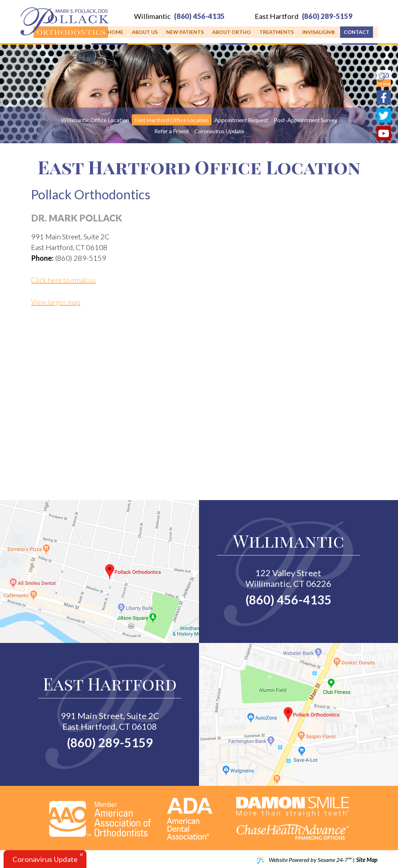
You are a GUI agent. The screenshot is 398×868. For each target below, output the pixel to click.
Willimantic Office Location (95, 120)
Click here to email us (63, 280)
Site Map (367, 860)
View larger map (56, 302)
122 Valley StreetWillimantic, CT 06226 (288, 578)
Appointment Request (241, 120)
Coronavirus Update (219, 131)
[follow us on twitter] (384, 115)
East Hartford (277, 16)
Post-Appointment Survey (305, 120)
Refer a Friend (171, 131)
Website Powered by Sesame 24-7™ (304, 860)
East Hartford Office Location (172, 120)
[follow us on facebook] (384, 98)
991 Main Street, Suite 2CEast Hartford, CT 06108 (110, 721)
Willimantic (152, 16)
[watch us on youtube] (384, 133)
